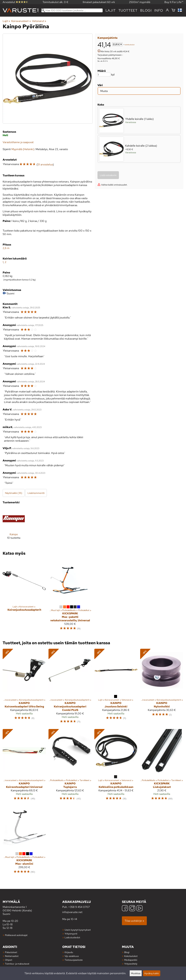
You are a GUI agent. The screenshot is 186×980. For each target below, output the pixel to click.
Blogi (127, 952)
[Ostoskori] (173, 10)
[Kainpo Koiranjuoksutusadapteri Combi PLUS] (70, 688)
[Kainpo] (14, 526)
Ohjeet (9, 960)
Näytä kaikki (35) (14, 493)
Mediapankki (131, 960)
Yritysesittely (131, 964)
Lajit (111, 10)
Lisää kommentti (36, 493)
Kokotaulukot (131, 956)
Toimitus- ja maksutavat (17, 964)
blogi (146, 10)
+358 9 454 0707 (79, 907)
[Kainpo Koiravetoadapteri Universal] (24, 766)
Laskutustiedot (72, 937)
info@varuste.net (72, 912)
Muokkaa (136, 973)
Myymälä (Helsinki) (23, 149)
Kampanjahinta (107, 38)
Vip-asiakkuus (72, 956)
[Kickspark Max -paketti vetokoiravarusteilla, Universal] (70, 596)
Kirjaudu (69, 952)
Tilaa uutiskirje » (134, 921)
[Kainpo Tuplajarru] (70, 766)
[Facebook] (125, 909)
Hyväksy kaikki (152, 973)
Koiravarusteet (21, 21)
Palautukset (11, 952)
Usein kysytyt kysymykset (78, 930)
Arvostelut (15, 2)
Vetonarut (39, 21)
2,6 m (6, 248)
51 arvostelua (45, 164)
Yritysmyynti (71, 934)
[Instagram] (132, 909)
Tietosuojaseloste (74, 960)
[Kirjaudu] (167, 10)
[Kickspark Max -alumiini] (24, 841)
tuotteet (128, 10)
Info (159, 10)
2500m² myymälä (140, 2)
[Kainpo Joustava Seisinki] (116, 688)
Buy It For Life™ (174, 2)
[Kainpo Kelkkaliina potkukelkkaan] (116, 766)
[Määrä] (104, 75)
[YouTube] (139, 909)
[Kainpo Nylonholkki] (162, 688)
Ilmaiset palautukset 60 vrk (99, 2)
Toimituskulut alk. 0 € (55, 2)
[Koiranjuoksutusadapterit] (24, 596)
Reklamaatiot (12, 956)
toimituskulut (130, 45)
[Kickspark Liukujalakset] (162, 766)
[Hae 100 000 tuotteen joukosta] (72, 10)
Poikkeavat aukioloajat (16, 935)
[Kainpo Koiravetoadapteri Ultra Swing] (24, 688)
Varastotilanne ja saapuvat (18, 142)
